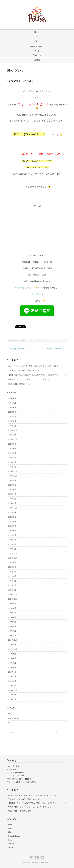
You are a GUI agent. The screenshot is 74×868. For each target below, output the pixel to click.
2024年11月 (13, 435)
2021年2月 (12, 585)
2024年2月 (12, 462)
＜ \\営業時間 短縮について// (17, 349)
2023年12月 (13, 471)
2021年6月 (12, 576)
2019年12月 (13, 640)
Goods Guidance (37, 46)
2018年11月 (13, 695)
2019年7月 (12, 663)
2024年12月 (13, 430)
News (37, 37)
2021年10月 (13, 558)
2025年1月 (12, 426)
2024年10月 (13, 439)
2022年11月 (13, 512)
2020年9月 (12, 604)
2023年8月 (12, 485)
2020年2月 (12, 631)
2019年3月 (12, 676)
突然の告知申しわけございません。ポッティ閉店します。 (31, 379)
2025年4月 (12, 417)
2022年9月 (12, 517)
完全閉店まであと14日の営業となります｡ (24, 370)
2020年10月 (13, 599)
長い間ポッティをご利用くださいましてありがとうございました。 (34, 366)
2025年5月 (12, 412)
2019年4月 (12, 672)
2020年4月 (12, 626)
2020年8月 (12, 608)
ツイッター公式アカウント (37, 294)
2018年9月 (12, 699)
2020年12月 (13, 594)
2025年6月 (12, 408)
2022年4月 (12, 535)
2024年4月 (12, 458)
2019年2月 (12, 681)
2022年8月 (12, 521)
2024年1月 (12, 467)
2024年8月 (12, 444)
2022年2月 (12, 544)
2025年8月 (12, 398)
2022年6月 (12, 531)
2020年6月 (12, 617)
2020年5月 (12, 622)
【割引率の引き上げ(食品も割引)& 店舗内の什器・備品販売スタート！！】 (37, 375)
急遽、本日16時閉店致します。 (20, 384)
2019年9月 (12, 654)
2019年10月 (13, 649)
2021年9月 (12, 563)
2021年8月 (12, 567)
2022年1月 (12, 549)
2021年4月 (12, 581)
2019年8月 (12, 658)
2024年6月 (12, 448)
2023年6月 (12, 490)
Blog (37, 41)
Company (37, 55)
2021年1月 (12, 590)
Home (37, 32)
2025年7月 (12, 403)
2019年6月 (12, 667)
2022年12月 (13, 508)
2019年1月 (12, 686)
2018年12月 (13, 690)
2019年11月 (13, 645)
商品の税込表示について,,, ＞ (57, 349)
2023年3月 (12, 499)
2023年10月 (13, 476)
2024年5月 (12, 453)
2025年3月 (12, 421)
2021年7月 (12, 572)
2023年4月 (12, 494)
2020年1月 (12, 636)
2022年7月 (12, 526)
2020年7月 (12, 613)
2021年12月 (13, 553)
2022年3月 (12, 540)
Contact (37, 60)
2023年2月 (12, 503)
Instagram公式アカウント (25, 288)
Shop (37, 51)
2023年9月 (12, 480)
